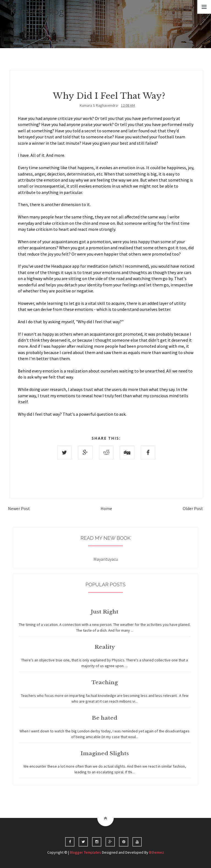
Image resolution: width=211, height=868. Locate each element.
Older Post (193, 508)
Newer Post (19, 508)
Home (106, 508)
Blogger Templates (85, 852)
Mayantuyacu (106, 561)
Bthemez (157, 852)
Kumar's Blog (37, 11)
